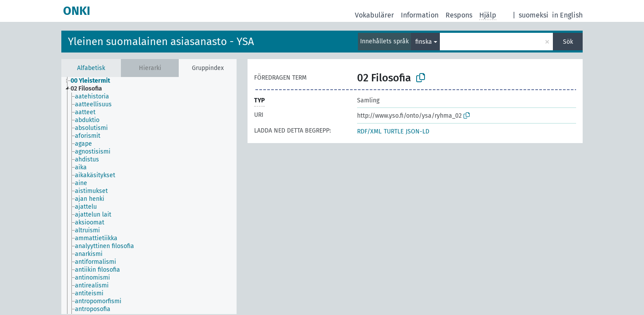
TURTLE (394, 131)
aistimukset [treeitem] (91, 191)
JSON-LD (418, 131)
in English (567, 15)
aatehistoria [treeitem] (92, 96)
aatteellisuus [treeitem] (93, 104)
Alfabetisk (91, 68)
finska (424, 42)
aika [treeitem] (81, 167)
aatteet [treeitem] (85, 112)
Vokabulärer (374, 15)
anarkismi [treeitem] (89, 254)
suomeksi (534, 15)
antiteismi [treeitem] (89, 293)
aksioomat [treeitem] (90, 222)
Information (420, 15)
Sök (568, 42)
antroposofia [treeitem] (93, 309)
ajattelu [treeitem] (86, 207)
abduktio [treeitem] (87, 120)
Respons (459, 15)
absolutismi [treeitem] (91, 128)
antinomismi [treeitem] (92, 278)
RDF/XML (369, 131)
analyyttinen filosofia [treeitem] (104, 246)
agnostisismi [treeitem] (93, 152)
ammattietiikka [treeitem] (96, 238)
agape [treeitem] (83, 144)
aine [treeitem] (81, 183)
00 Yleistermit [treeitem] (90, 81)
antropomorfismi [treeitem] (98, 301)
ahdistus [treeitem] (87, 159)
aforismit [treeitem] (88, 136)
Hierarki (150, 68)
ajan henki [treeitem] (90, 199)
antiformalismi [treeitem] (96, 262)
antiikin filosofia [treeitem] (97, 270)
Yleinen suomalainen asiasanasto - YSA (161, 42)
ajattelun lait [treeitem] (93, 215)
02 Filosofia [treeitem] (86, 89)
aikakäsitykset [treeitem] (95, 175)
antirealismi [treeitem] (92, 285)
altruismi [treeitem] (87, 230)
